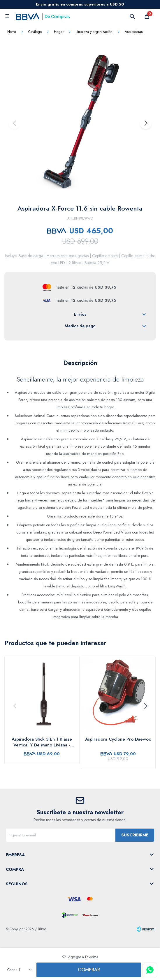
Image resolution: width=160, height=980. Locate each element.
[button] (145, 123)
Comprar (89, 970)
